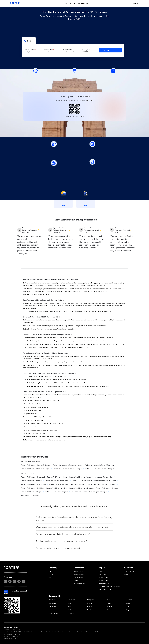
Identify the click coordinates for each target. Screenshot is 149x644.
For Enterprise (70, 3)
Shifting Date (86, 50)
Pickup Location (30, 50)
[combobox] (31, 52)
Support (136, 3)
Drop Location (48, 50)
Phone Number (68, 50)
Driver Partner (83, 3)
